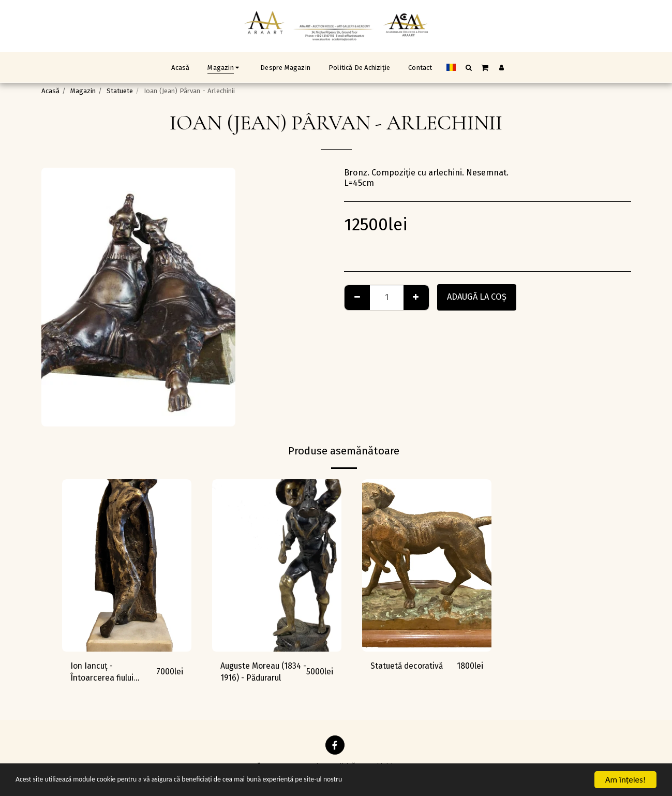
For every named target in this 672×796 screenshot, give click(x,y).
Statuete (120, 91)
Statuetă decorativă (408, 666)
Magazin (83, 91)
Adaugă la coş (477, 297)
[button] (468, 67)
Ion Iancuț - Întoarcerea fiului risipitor (103, 673)
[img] (127, 565)
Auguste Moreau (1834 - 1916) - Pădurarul (251, 673)
